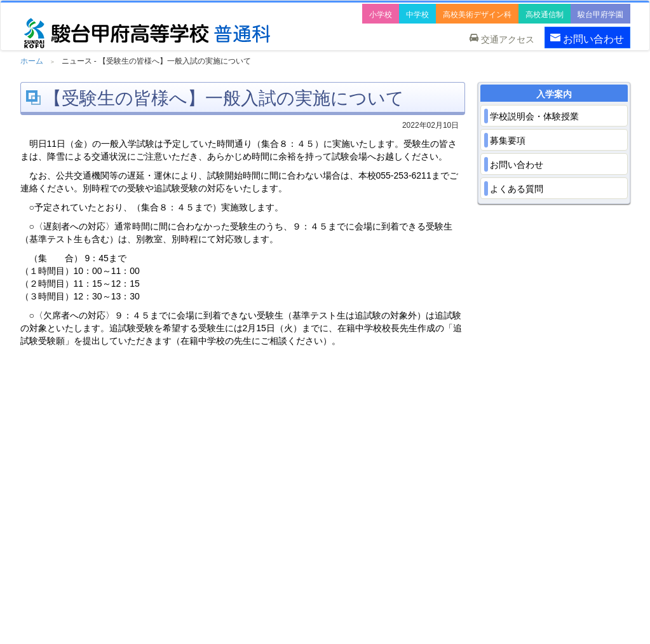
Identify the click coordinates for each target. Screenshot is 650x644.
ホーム (32, 61)
